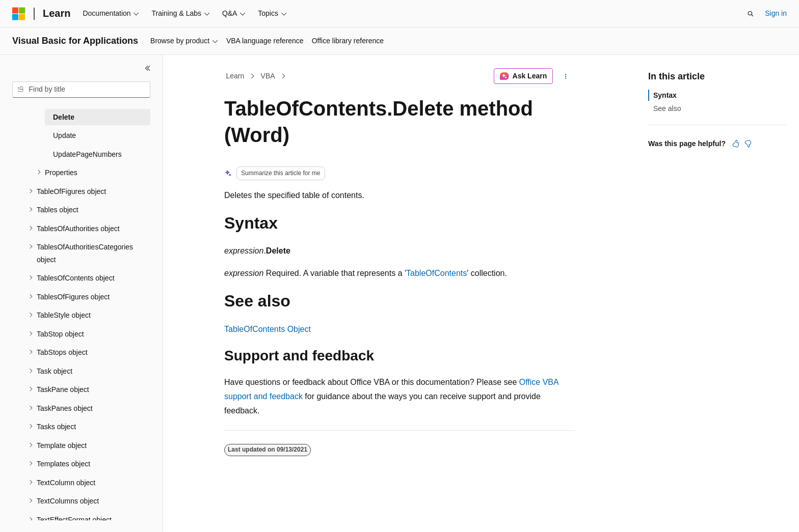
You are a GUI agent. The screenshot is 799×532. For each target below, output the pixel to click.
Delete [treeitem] (64, 117)
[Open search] (751, 14)
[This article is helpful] (736, 144)
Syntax (665, 95)
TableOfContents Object (268, 329)
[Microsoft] (19, 14)
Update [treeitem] (64, 135)
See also (667, 108)
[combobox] (81, 90)
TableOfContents (436, 273)
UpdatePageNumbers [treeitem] (87, 154)
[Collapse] (148, 68)
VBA (268, 76)
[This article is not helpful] (748, 144)
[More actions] (566, 76)
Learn (235, 76)
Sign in (776, 13)
